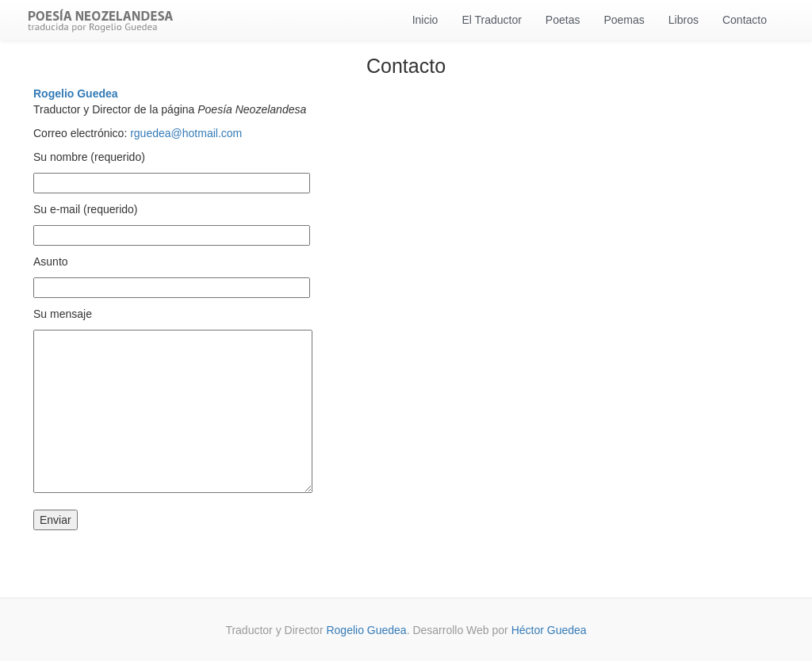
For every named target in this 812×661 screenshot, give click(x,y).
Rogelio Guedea (76, 94)
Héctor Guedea (549, 630)
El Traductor (491, 20)
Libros (684, 20)
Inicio (425, 20)
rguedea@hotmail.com (184, 133)
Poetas (563, 20)
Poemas (624, 20)
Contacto (745, 20)
